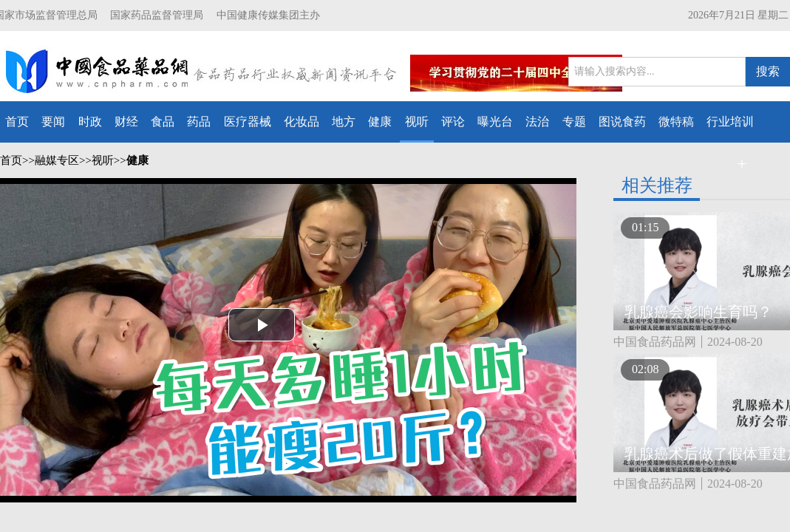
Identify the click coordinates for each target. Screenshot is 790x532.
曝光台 (495, 122)
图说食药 (622, 122)
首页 (17, 122)
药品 (199, 122)
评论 (453, 122)
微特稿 (676, 122)
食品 (163, 122)
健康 (380, 122)
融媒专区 (57, 160)
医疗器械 (248, 122)
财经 (126, 122)
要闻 (53, 122)
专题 (574, 122)
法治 (537, 122)
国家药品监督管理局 (157, 15)
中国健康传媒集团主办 (268, 15)
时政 (90, 122)
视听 (417, 122)
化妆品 (302, 122)
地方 (344, 122)
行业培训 (730, 122)
